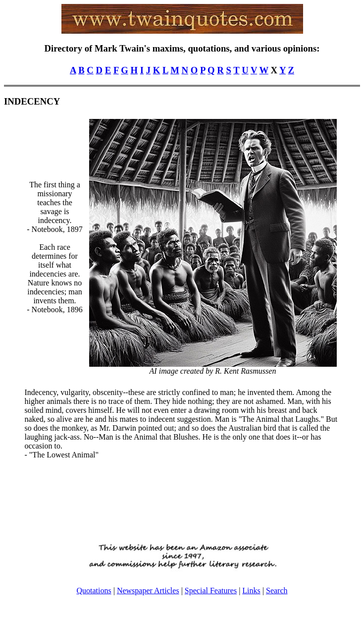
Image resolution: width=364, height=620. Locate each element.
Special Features (211, 591)
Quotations (94, 591)
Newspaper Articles (148, 591)
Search (277, 591)
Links (251, 591)
